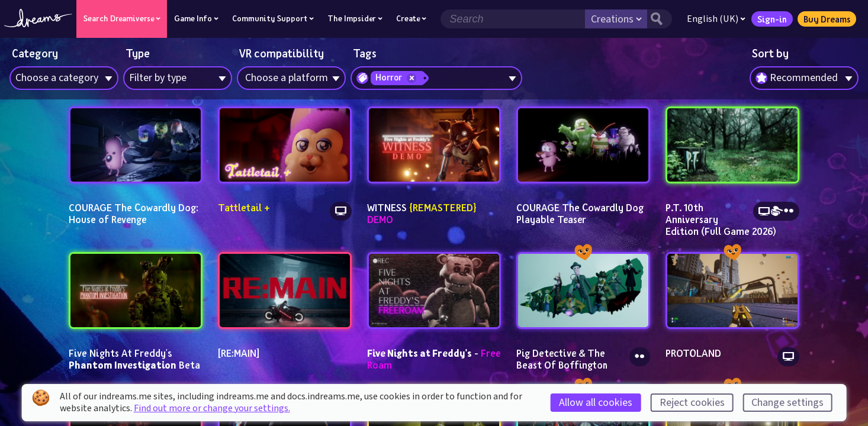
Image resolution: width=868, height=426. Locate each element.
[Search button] (659, 19)
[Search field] (512, 19)
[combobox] (804, 78)
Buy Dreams (826, 19)
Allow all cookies (596, 403)
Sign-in (771, 19)
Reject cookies (692, 403)
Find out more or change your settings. (212, 408)
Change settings (787, 403)
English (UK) (716, 19)
